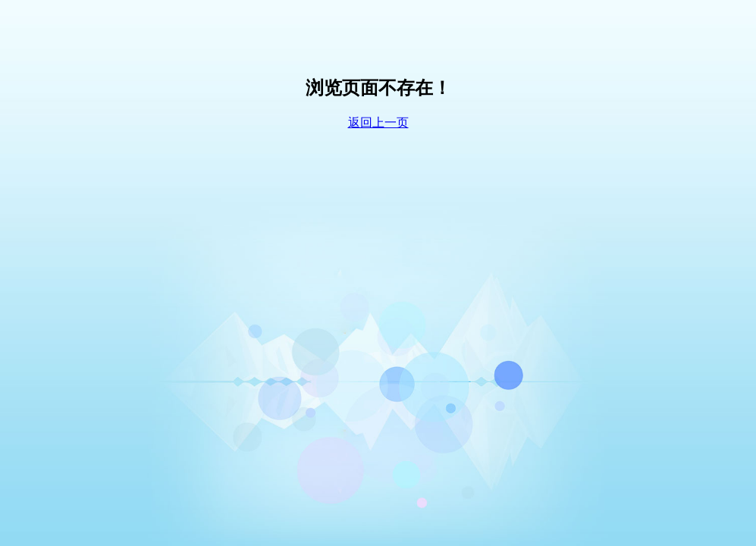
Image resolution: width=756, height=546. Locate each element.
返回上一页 (378, 122)
